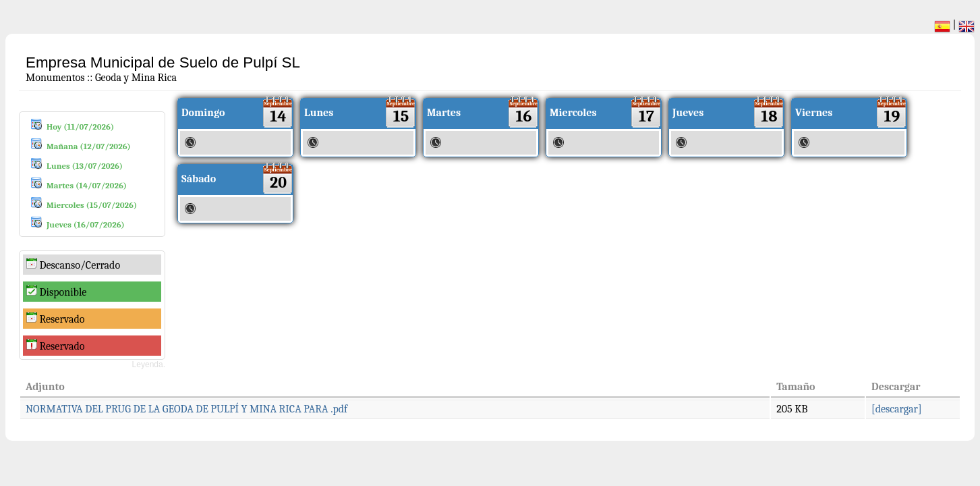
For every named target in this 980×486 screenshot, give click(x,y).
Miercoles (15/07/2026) (92, 205)
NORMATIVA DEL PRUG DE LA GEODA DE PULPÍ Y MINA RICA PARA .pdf (186, 409)
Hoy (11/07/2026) (80, 127)
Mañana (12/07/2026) (89, 146)
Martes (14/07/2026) (87, 185)
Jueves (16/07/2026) (86, 224)
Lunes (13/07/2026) (85, 166)
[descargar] (896, 409)
